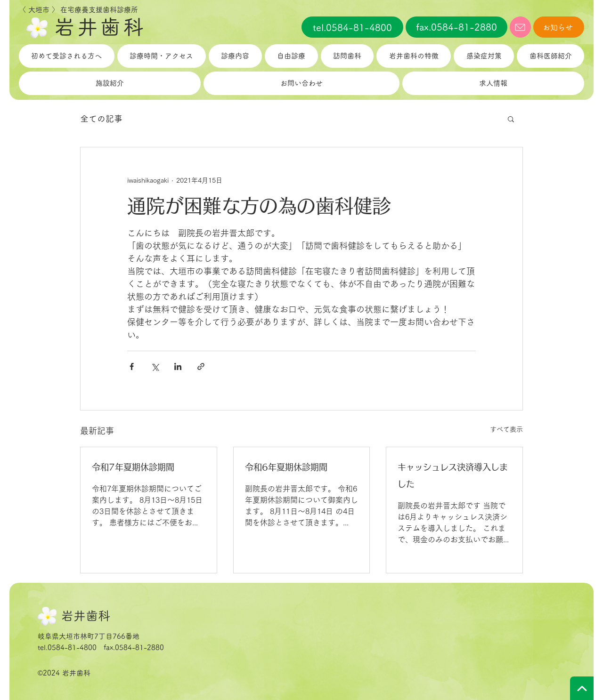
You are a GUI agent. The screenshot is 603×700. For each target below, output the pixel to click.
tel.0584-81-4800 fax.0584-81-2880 (101, 648)
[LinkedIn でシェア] (178, 366)
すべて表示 (506, 429)
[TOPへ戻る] (582, 688)
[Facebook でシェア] (132, 366)
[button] (511, 119)
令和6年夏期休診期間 (286, 467)
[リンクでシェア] (201, 366)
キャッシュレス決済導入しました (453, 475)
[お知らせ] (559, 27)
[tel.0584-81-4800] (352, 27)
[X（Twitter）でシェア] (155, 366)
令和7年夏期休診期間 (133, 467)
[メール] (520, 27)
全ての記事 (101, 119)
